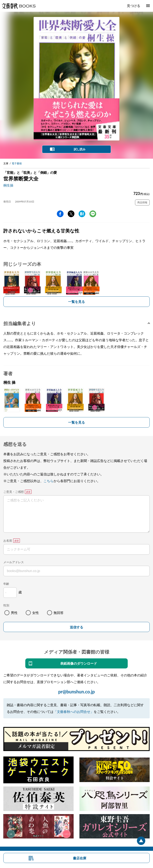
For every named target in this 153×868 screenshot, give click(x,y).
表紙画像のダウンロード (79, 663)
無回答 (59, 613)
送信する (76, 627)
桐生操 (8, 185)
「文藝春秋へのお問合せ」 (74, 712)
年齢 (6, 584)
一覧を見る (76, 302)
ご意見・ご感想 (14, 492)
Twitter (71, 214)
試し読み (80, 149)
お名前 (8, 540)
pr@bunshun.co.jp (76, 692)
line (93, 214)
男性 (14, 613)
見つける (134, 6)
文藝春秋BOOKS (19, 6)
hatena (82, 214)
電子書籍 (17, 163)
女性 (36, 613)
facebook (60, 214)
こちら (48, 481)
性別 (6, 605)
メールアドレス (14, 562)
